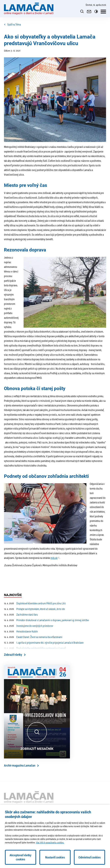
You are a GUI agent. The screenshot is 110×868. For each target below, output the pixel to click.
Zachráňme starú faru (21, 615)
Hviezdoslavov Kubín (21, 631)
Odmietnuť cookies (89, 857)
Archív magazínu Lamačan (20, 765)
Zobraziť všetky (13, 655)
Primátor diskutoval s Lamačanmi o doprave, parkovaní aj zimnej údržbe (46, 620)
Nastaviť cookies (55, 857)
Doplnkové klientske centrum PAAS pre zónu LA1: (35, 603)
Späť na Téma (12, 24)
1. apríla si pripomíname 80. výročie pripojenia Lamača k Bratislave (44, 643)
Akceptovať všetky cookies (20, 857)
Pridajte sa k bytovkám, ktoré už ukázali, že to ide (34, 609)
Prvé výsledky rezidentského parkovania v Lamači (35, 648)
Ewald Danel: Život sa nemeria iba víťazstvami (33, 637)
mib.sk (54, 558)
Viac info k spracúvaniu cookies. (50, 842)
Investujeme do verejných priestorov (29, 626)
